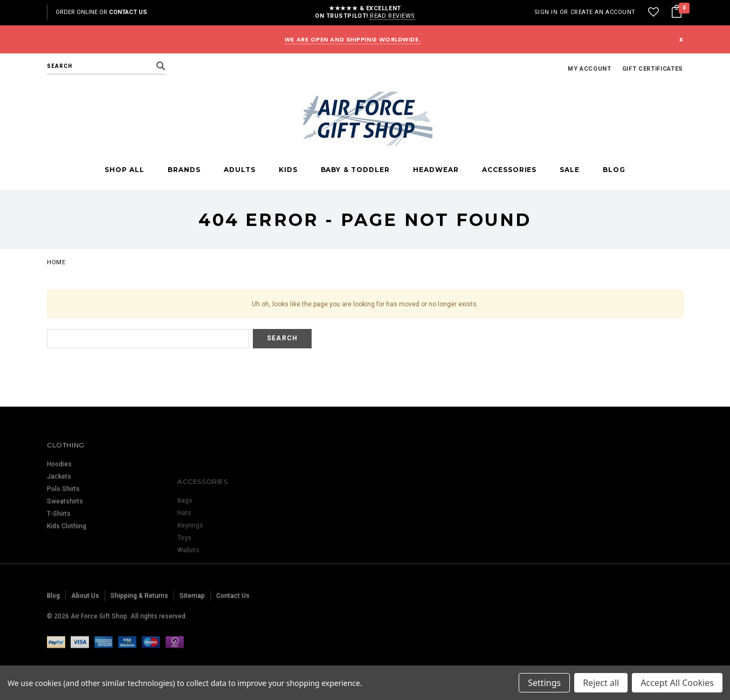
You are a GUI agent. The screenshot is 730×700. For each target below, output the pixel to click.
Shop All (125, 170)
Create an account (603, 12)
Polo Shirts (63, 528)
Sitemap (192, 624)
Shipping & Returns (139, 624)
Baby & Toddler (356, 170)
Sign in (546, 12)
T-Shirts (59, 553)
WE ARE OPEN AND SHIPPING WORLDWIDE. (353, 39)
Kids (288, 170)
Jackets (59, 516)
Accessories (509, 170)
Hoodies (59, 503)
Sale (570, 170)
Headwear (436, 170)
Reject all (601, 683)
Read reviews (392, 16)
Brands (184, 170)
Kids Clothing (67, 565)
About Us (85, 624)
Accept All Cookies (677, 683)
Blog (614, 170)
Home (56, 262)
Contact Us (128, 12)
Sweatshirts (65, 540)
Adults (240, 170)
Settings (544, 683)
